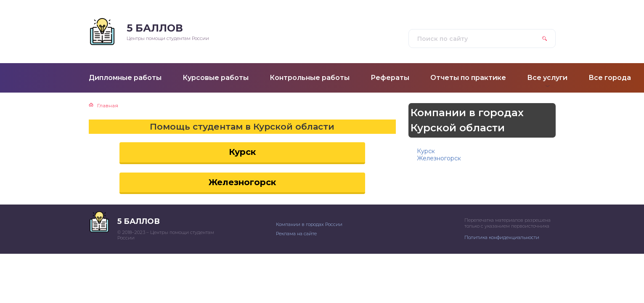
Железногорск (242, 182)
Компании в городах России (309, 224)
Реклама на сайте (296, 234)
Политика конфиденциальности (502, 237)
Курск (242, 152)
